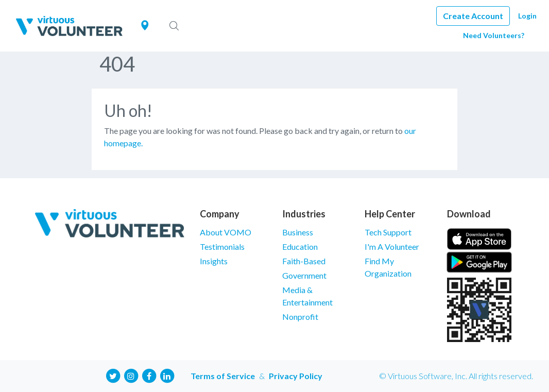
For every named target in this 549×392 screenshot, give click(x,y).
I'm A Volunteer (392, 246)
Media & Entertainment (307, 296)
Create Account (473, 16)
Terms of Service (223, 376)
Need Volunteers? (494, 35)
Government (304, 275)
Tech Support (388, 232)
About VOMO (226, 232)
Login (527, 16)
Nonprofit (300, 317)
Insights (214, 261)
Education (300, 246)
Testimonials (222, 246)
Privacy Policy (296, 376)
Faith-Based (304, 261)
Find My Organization (388, 267)
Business (298, 232)
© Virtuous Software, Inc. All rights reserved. (456, 376)
